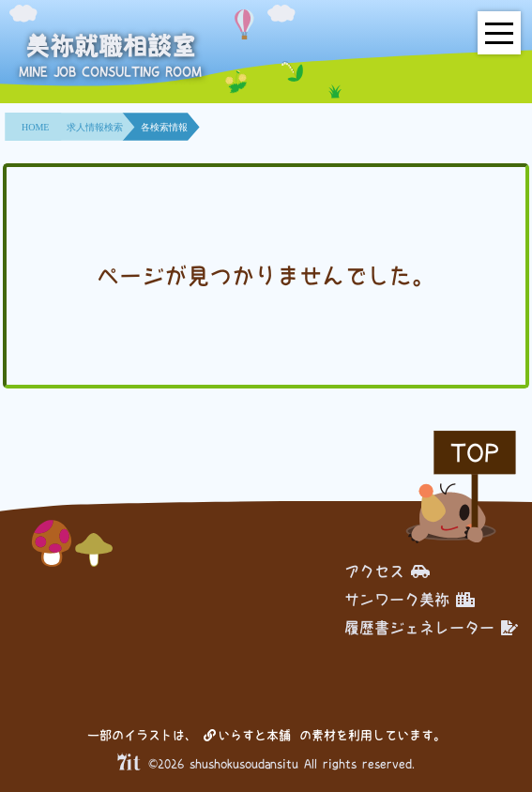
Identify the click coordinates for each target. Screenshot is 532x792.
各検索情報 (164, 127)
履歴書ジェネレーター (431, 628)
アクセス (387, 571)
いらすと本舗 (247, 735)
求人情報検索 (95, 127)
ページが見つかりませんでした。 (266, 276)
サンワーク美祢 (410, 600)
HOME (35, 127)
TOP (475, 453)
